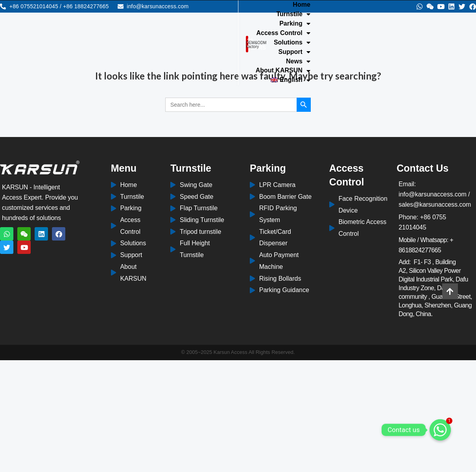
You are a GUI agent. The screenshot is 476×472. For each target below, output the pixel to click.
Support (345, 15)
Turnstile (301, 6)
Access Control (241, 15)
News (229, 24)
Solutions (299, 15)
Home (263, 5)
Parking (345, 6)
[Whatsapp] (440, 430)
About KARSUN (280, 24)
